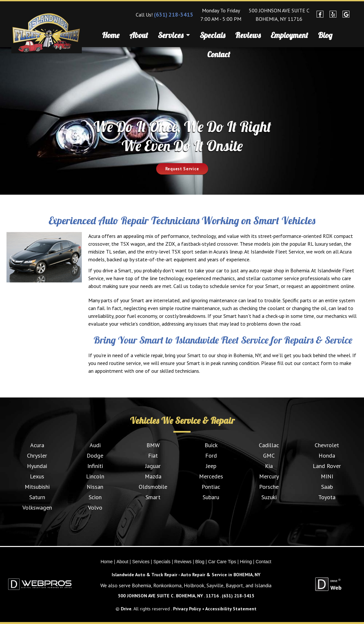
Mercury (269, 476)
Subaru (211, 497)
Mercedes (211, 476)
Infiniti (95, 466)
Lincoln (95, 476)
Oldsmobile (153, 487)
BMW (153, 445)
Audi (95, 445)
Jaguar (153, 466)
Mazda (153, 476)
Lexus (37, 476)
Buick (211, 445)
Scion (95, 497)
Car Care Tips (222, 562)
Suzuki (269, 497)
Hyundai (37, 466)
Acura (37, 445)
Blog (325, 35)
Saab (327, 487)
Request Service (182, 169)
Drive (126, 609)
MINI (327, 476)
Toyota (327, 497)
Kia (269, 466)
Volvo (95, 507)
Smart (153, 497)
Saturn (37, 497)
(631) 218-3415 (174, 15)
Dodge (95, 455)
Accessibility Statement (231, 609)
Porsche (269, 487)
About (139, 35)
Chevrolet (327, 445)
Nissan (95, 487)
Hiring (246, 562)
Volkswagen (37, 507)
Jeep (211, 466)
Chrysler (37, 455)
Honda (327, 455)
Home (111, 35)
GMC (269, 455)
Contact (219, 54)
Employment (289, 35)
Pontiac (211, 487)
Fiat (153, 455)
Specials (213, 35)
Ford (211, 455)
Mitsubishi (37, 487)
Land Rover (327, 466)
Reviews (248, 35)
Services (174, 36)
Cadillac (269, 445)
